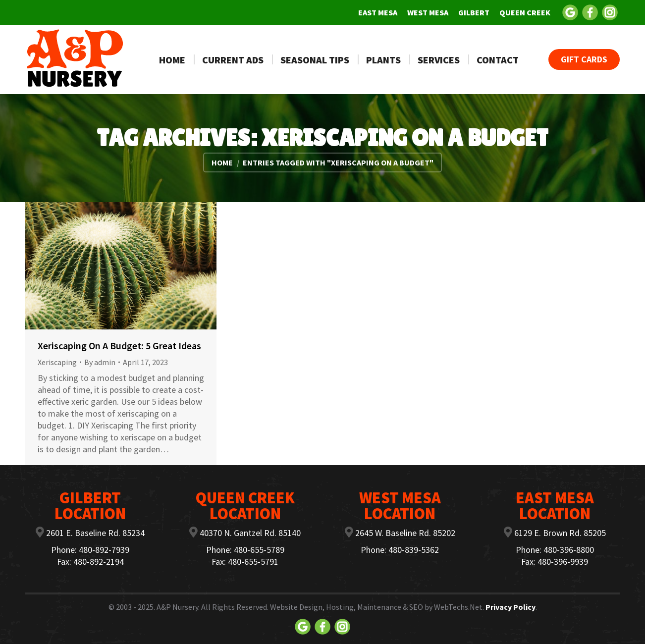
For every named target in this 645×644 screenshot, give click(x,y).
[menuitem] (378, 12)
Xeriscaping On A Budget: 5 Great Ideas (119, 346)
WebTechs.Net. (459, 607)
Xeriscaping (57, 362)
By (100, 362)
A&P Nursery (177, 607)
